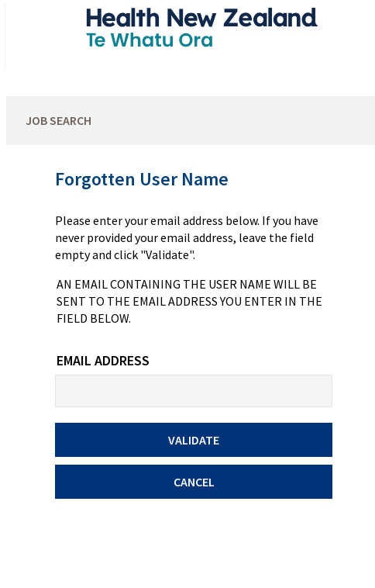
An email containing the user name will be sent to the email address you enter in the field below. (189, 301)
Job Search (58, 120)
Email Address (103, 360)
